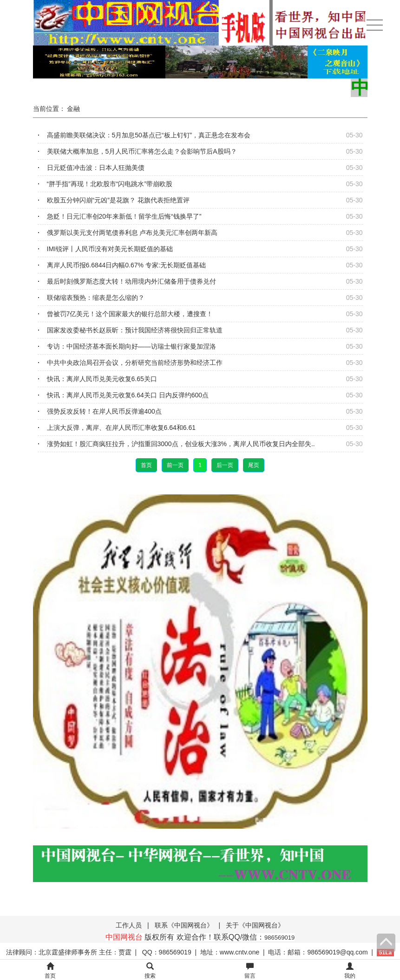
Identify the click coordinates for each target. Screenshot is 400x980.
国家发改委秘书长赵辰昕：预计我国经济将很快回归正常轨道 (135, 330)
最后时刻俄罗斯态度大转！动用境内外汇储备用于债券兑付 (131, 281)
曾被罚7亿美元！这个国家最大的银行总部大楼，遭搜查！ (130, 314)
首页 (146, 465)
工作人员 (129, 925)
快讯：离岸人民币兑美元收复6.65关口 (102, 379)
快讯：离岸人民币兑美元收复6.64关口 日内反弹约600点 (128, 395)
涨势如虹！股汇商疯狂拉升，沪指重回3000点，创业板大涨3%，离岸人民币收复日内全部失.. (181, 444)
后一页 (225, 465)
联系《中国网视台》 (184, 925)
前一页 (175, 465)
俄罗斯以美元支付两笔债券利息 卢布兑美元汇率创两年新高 (132, 233)
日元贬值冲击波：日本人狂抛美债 (96, 168)
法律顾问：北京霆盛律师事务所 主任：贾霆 (69, 952)
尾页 (254, 465)
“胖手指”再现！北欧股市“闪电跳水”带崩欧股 (110, 184)
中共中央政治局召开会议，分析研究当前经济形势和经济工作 (135, 363)
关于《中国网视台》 (255, 925)
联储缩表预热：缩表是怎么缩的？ (96, 298)
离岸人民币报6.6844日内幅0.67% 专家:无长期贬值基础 (126, 265)
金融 (73, 109)
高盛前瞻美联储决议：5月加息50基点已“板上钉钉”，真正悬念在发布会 (149, 135)
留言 (250, 971)
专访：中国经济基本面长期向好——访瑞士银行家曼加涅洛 (131, 346)
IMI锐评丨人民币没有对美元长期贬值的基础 (110, 249)
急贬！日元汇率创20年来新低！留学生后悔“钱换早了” (124, 216)
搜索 (150, 971)
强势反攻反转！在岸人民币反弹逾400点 (104, 411)
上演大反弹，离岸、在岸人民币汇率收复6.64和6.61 (121, 428)
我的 (350, 971)
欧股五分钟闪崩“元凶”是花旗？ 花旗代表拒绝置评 (118, 200)
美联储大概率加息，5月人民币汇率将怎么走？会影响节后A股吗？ (142, 151)
